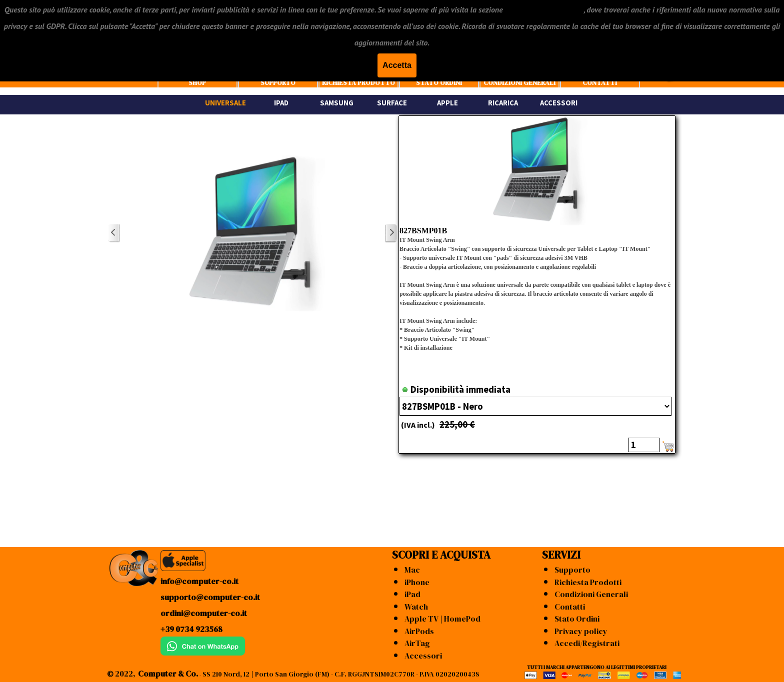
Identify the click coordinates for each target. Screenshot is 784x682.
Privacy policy (581, 631)
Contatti (570, 607)
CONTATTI (600, 82)
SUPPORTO (278, 82)
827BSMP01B (423, 231)
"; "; (535, 406)
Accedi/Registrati (587, 643)
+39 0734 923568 (191, 629)
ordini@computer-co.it (204, 613)
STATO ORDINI (439, 82)
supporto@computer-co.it (210, 597)
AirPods (419, 631)
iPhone (417, 582)
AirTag (417, 643)
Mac (412, 570)
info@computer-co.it (199, 581)
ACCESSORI (559, 103)
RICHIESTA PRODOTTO (358, 82)
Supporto (572, 570)
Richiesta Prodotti (588, 582)
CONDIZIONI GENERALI (519, 82)
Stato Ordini (577, 619)
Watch (416, 607)
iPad (412, 594)
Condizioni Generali (591, 594)
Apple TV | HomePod (442, 619)
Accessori (423, 656)
